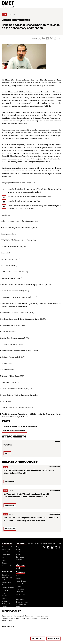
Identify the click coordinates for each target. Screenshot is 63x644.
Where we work (20, 566)
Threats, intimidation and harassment (21, 426)
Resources (21, 572)
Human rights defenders (14, 431)
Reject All (54, 638)
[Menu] (59, 4)
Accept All (38, 638)
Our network (21, 543)
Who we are (7, 543)
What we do (7, 572)
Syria (5, 467)
